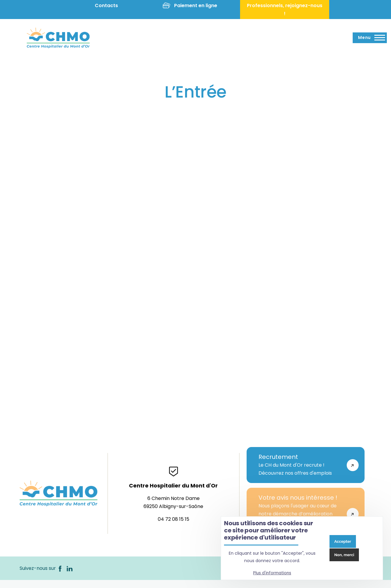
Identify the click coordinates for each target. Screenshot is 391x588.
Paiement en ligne (196, 6)
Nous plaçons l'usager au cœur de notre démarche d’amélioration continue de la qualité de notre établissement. (300, 513)
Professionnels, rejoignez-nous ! (285, 10)
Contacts (106, 6)
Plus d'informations (272, 573)
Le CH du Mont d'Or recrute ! (300, 465)
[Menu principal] (370, 38)
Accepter (343, 541)
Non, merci (344, 555)
